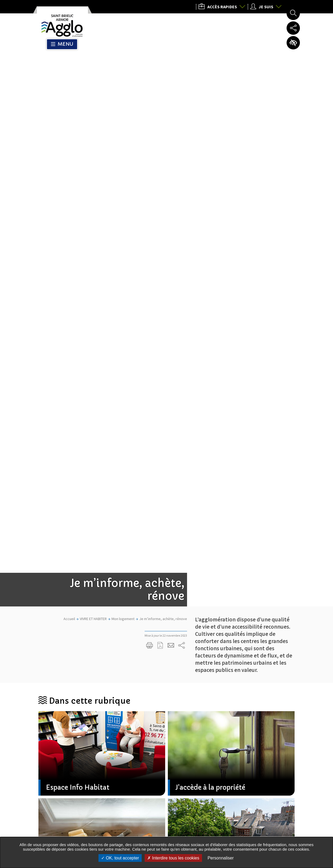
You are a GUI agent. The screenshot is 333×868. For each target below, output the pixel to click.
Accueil (69, 119)
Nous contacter (243, 829)
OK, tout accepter (120, 858)
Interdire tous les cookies (173, 858)
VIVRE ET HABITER (93, 119)
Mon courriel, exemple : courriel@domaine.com (100, 714)
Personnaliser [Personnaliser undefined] (221, 858)
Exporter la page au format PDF (160, 146)
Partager (159, 627)
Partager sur (182, 146)
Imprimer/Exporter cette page (150, 146)
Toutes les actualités (162, 643)
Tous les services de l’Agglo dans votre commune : (78, 817)
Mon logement (123, 119)
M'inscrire (167, 713)
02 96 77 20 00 (241, 788)
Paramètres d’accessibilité (293, 43)
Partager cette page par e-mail (171, 146)
